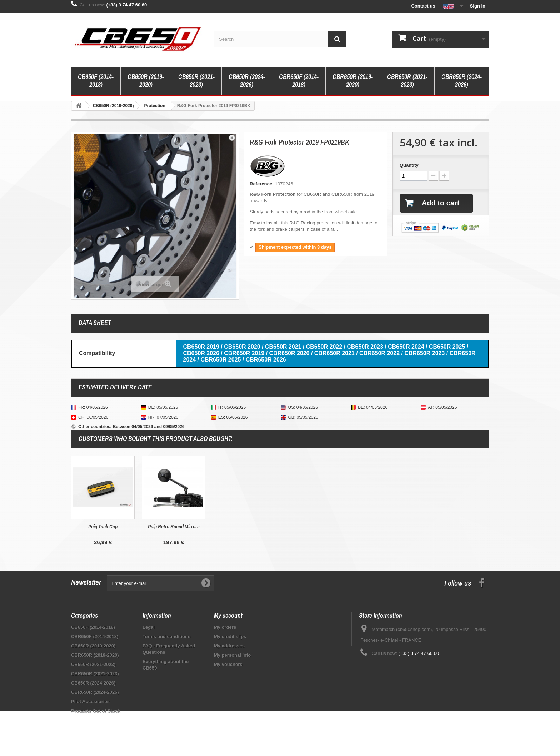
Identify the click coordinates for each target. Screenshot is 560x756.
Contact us (423, 6)
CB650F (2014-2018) (96, 81)
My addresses (229, 646)
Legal (149, 627)
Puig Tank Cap (244, 526)
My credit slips (230, 636)
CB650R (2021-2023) (196, 81)
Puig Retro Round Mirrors (315, 526)
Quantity (409, 165)
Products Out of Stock (96, 711)
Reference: (262, 184)
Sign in (478, 6)
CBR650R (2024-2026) (462, 81)
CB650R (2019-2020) (146, 81)
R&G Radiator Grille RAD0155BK (174, 530)
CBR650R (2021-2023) (407, 81)
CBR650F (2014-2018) (299, 81)
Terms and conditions (166, 636)
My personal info (232, 655)
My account (228, 615)
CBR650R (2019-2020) (353, 81)
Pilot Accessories (90, 702)
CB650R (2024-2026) (247, 81)
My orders (225, 627)
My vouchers (228, 664)
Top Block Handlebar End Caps (103, 526)
